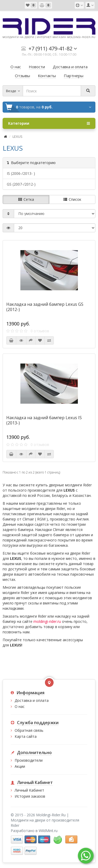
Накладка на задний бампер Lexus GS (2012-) (45, 307)
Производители (29, 760)
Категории (49, 123)
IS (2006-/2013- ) (21, 173)
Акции (20, 766)
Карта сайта (26, 736)
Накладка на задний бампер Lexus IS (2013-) (44, 420)
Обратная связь (29, 730)
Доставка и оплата (32, 700)
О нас (20, 706)
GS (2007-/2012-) (21, 184)
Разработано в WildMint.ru (34, 831)
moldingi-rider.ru (47, 621)
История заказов (30, 796)
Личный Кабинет (29, 790)
